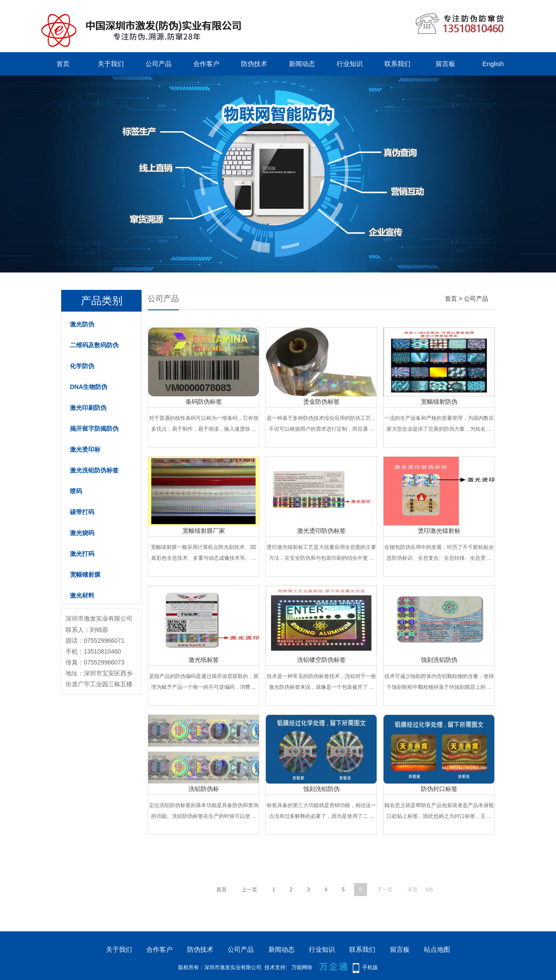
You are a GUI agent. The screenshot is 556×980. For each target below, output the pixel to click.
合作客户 (206, 64)
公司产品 (159, 64)
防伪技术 (254, 64)
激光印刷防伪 (88, 408)
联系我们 (397, 64)
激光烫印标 (85, 449)
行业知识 (350, 64)
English (493, 64)
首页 (63, 64)
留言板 (445, 64)
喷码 (76, 491)
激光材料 (82, 595)
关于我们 (111, 64)
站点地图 (437, 949)
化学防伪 (82, 366)
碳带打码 (82, 512)
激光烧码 (82, 533)
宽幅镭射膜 (85, 575)
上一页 (249, 890)
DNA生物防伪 (89, 387)
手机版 (370, 967)
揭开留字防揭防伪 (94, 429)
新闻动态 (302, 64)
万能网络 (302, 967)
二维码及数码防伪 (94, 345)
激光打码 (82, 554)
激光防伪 (82, 324)
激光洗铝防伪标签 (94, 470)
